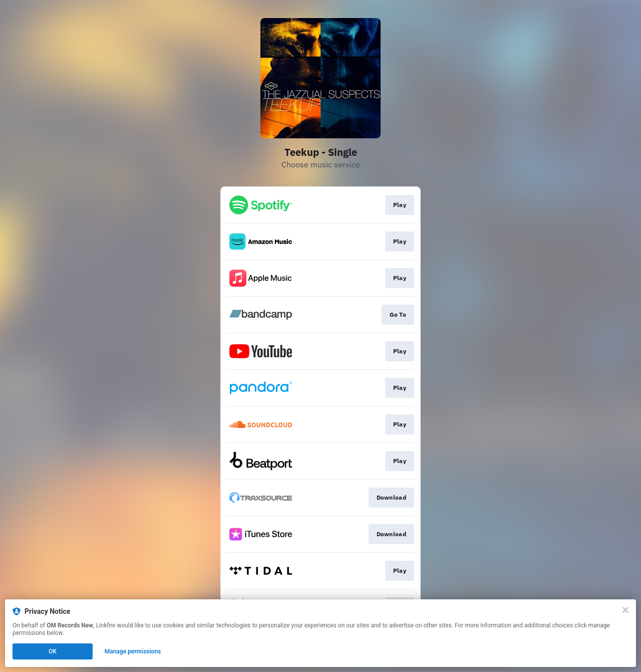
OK (53, 651)
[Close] (625, 610)
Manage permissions (133, 651)
